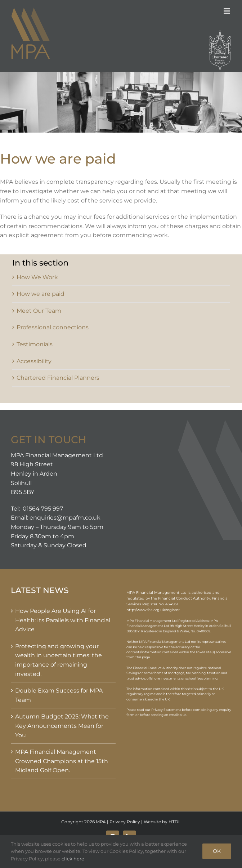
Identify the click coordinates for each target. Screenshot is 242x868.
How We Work (37, 277)
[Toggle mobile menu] (227, 11)
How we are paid (41, 294)
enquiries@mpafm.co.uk (65, 518)
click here (73, 859)
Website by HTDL (162, 822)
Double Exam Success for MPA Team (59, 695)
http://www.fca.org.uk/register (153, 610)
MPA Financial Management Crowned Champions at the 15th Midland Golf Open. (62, 761)
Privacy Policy (125, 822)
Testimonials (35, 344)
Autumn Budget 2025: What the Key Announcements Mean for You (62, 726)
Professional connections (53, 327)
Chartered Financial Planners (58, 378)
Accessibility (34, 361)
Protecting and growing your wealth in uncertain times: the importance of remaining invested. (59, 660)
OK (217, 851)
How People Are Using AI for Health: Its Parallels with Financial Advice (63, 620)
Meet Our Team (39, 311)
